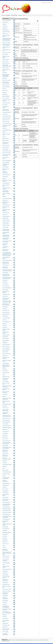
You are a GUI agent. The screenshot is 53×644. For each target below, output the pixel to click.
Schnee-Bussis (5, 489)
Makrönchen (5, 327)
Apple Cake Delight (6, 42)
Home (3, 15)
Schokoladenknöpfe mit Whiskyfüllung (7, 517)
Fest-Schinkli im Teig (7, 151)
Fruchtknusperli (6, 167)
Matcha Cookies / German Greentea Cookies (6, 366)
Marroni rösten (5, 352)
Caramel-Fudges (6, 98)
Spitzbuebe (5, 538)
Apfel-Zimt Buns (6, 30)
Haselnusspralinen (6, 216)
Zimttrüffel (4, 617)
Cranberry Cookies (6, 122)
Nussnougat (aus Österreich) (6, 392)
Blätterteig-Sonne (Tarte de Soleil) (6, 83)
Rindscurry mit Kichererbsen (5, 456)
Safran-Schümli (6, 470)
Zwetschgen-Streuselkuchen (6, 634)
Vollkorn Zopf (5, 583)
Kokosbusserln (5, 290)
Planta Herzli (5, 437)
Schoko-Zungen (6, 497)
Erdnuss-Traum (6, 141)
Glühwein (4, 178)
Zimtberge (5, 604)
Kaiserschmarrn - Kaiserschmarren (6, 263)
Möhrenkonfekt (5, 381)
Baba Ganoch (5, 55)
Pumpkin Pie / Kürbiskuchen (5, 451)
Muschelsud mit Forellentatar (6, 379)
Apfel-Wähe (5, 28)
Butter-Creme (5, 91)
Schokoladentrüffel (6, 519)
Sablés (4, 468)
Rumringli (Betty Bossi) (7, 465)
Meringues (5, 369)
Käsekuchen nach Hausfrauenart (6, 299)
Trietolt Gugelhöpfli (6, 563)
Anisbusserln (5, 26)
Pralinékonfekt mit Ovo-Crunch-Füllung (7, 448)
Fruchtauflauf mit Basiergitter (6, 165)
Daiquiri (4, 132)
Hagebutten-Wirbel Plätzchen (6, 210)
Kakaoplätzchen (6, 265)
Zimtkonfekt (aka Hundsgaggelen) (6, 607)
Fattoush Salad (5, 149)
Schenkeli (4, 487)
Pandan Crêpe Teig (6, 418)
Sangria (4, 476)
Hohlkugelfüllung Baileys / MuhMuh (6, 230)
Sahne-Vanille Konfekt (7, 472)
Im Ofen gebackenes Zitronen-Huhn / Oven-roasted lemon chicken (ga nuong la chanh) (7, 254)
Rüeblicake (5, 466)
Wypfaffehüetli (5, 596)
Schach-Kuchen (6, 485)
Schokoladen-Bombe (7, 509)
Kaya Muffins (5, 280)
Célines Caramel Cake (7, 130)
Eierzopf (4, 137)
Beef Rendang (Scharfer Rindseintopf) (7, 65)
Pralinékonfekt (5, 446)
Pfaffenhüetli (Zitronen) (7, 428)
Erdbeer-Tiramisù (6, 139)
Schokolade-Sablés (6, 507)
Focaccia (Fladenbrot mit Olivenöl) (7, 155)
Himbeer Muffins (6, 224)
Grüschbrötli (5, 200)
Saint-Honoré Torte (6, 474)
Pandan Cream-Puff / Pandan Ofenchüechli (7, 416)
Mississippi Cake (6, 373)
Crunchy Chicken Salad (7, 124)
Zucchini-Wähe (5, 632)
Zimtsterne (5, 615)
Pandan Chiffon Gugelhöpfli (6, 413)
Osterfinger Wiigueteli (7, 404)
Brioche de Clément (6, 87)
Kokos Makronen (6, 286)
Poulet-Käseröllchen (6, 441)
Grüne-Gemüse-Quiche (7, 198)
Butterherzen (5, 94)
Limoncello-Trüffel (6, 318)
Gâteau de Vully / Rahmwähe (6, 203)
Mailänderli (5, 325)
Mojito (4, 375)
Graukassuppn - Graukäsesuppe (6, 191)
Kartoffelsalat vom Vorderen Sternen (6, 275)
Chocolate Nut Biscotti (7, 112)
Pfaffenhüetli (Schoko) (7, 426)
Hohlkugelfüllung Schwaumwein (6, 239)
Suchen (20, 15)
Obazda (4, 396)
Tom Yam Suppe (6, 558)
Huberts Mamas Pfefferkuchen (6, 250)
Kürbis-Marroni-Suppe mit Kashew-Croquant (7, 302)
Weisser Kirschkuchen (7, 591)
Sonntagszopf (5, 527)
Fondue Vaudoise (6, 162)
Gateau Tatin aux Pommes (6, 169)
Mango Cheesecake (6, 344)
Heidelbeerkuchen (6, 222)
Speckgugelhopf (6, 529)
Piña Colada (5, 435)
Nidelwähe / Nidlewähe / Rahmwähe (7, 386)
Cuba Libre (5, 128)
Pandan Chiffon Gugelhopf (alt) (6, 410)
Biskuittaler (5, 78)
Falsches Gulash (6, 147)
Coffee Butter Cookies (7, 116)
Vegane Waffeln (6, 575)
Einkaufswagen (14, 15)
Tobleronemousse (6, 556)
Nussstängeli (5, 395)
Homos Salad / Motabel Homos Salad (7, 242)
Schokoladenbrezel (6, 514)
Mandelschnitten (6, 341)
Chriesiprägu (5, 114)
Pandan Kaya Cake (6, 420)
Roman (25, 29)
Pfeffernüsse (5, 430)
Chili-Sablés (5, 105)
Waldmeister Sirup (6, 584)
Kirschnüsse (5, 282)
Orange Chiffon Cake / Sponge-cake (7, 399)
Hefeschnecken (6, 218)
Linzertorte (5, 320)
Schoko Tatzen (5, 493)
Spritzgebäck (5, 540)
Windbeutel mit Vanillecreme (5, 593)
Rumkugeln (5, 461)
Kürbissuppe (5, 307)
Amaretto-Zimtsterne (6, 21)
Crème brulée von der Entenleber (7, 126)
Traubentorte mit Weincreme (6, 560)
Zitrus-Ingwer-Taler (6, 625)
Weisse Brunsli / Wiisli (7, 589)
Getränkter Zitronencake (5, 172)
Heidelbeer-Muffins (6, 220)
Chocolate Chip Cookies (6, 107)
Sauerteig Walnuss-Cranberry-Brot (6, 478)
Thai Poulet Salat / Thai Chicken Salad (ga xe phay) (7, 553)
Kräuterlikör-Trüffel (6, 294)
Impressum (44, 3)
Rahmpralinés (5, 453)
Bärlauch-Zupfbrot (6, 96)
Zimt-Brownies (5, 601)
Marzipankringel (6, 363)
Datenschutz (49, 3)
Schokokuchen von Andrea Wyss (6, 500)
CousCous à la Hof (6, 120)
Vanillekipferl (5, 573)
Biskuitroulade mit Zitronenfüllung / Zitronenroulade (6, 75)
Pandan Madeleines (6, 422)
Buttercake (5, 92)
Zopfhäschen (5, 627)
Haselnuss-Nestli (6, 213)
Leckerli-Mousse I (6, 311)
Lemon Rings (5, 316)
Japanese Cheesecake (7, 260)
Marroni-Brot (5, 356)
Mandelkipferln (5, 337)
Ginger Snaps (5, 177)
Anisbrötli (4, 24)
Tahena (4, 547)
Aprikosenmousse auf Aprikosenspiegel (7, 45)
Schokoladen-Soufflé (7, 511)
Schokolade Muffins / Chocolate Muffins (7, 505)
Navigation (8, 15)
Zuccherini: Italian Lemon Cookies (6, 629)
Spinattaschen (5, 534)
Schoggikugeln (5, 491)
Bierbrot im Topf (6, 68)
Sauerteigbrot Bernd (6, 483)
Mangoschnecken (6, 346)
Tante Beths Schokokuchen (5, 550)
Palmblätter (5, 406)
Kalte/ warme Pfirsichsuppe (5, 267)
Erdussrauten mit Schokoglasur (6, 143)
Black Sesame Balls (6, 80)
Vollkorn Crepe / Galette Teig (6, 580)
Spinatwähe (5, 536)
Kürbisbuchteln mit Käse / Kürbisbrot (6, 304)
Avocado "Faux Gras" (7, 53)
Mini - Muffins (5, 371)
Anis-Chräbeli (5, 22)
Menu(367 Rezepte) (26, 7)
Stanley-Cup (5, 542)
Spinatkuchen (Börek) (7, 532)
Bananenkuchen (6, 59)
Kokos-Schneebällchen (7, 288)
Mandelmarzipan (6, 339)
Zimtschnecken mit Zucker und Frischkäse (7, 612)
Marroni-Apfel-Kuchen (7, 354)
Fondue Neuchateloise (7, 160)
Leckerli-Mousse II (6, 312)
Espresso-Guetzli (6, 145)
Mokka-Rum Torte (6, 376)
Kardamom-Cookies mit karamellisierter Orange (7, 270)
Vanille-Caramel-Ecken (7, 569)
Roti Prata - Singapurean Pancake (7, 458)
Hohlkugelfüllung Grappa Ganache (6, 236)
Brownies (4, 89)
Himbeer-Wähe (5, 228)
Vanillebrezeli (5, 571)
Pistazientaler (5, 433)
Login (24, 15)
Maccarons (5, 324)
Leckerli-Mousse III (6, 314)
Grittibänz (4, 197)
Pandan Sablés (5, 424)
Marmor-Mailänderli (6, 348)
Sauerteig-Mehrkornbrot (5, 481)
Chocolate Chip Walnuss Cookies (6, 110)
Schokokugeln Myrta (6, 502)
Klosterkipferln (5, 284)
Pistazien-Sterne (6, 431)
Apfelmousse (5, 34)
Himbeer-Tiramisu (6, 226)
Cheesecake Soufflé (6, 103)
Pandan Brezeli (5, 408)
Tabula (4, 546)
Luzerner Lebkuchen (6, 322)
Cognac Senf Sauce (6, 118)
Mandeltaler (5, 342)
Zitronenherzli (5, 623)
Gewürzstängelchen (6, 175)
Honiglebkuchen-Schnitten (6, 247)
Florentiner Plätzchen (7, 153)
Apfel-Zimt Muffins (6, 32)
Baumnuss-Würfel (6, 63)
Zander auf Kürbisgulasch (5, 598)
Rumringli (4, 463)
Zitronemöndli (5, 619)
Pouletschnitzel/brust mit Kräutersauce (7, 443)
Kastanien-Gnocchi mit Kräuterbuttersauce (7, 278)
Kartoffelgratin (5, 273)
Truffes (4, 565)
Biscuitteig (5, 73)
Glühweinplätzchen (6, 183)
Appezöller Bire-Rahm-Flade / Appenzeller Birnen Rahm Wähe (7, 39)
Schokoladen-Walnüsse (7, 513)
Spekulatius (5, 531)
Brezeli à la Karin (6, 85)
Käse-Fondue (5, 296)
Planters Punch (5, 439)
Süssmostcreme (6, 544)
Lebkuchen (5, 309)
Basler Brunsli (5, 61)
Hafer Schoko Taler (6, 205)
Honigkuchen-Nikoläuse (5, 244)
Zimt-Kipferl (5, 602)
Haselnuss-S (5, 215)
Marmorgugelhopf (6, 350)
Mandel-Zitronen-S (6, 335)
